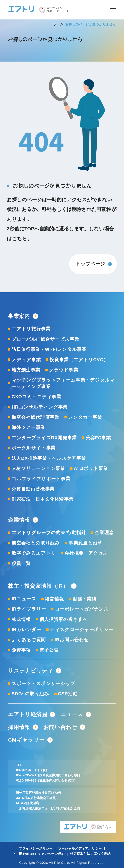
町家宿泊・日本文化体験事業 (43, 499)
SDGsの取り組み (30, 694)
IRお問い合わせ (72, 640)
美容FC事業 (98, 438)
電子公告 (49, 650)
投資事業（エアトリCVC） (79, 360)
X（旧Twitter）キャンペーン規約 (39, 854)
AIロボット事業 (91, 468)
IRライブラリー (29, 609)
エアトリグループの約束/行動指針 (49, 533)
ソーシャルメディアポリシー (80, 848)
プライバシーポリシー (36, 848)
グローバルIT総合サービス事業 (45, 339)
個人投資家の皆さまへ (64, 619)
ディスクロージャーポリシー (82, 630)
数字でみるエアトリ (34, 553)
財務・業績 (85, 599)
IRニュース (24, 599)
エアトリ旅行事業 (31, 329)
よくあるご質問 (29, 640)
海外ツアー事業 (29, 427)
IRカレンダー (26, 630)
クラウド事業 (64, 370)
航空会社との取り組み (36, 543)
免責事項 (21, 650)
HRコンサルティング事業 (40, 407)
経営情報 (54, 599)
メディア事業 (26, 360)
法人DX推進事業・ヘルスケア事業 (49, 458)
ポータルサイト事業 (34, 448)
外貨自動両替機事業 (33, 489)
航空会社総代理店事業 (36, 417)
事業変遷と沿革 (85, 543)
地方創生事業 (26, 370)
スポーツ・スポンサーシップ (44, 684)
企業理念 (104, 533)
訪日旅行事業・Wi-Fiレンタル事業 (49, 349)
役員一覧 (21, 563)
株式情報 (21, 619)
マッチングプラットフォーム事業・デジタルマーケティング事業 (63, 383)
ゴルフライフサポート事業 (41, 479)
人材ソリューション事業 (38, 468)
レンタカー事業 (85, 417)
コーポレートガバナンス (82, 609)
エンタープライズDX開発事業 (44, 438)
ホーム (58, 24)
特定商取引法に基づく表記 (90, 854)
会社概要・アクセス (86, 553)
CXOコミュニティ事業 (37, 397)
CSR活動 (68, 694)
